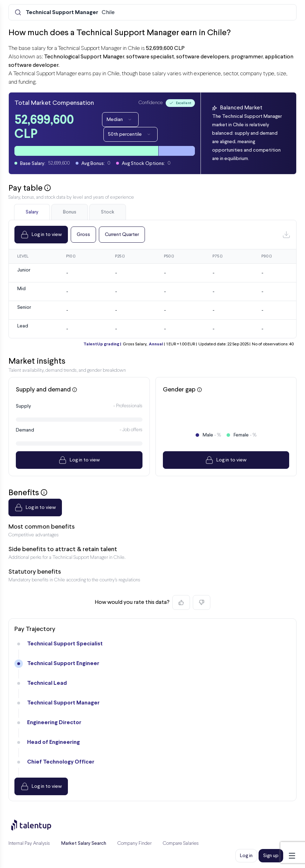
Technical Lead (47, 683)
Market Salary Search (84, 843)
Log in (246, 856)
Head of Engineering (53, 742)
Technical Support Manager (63, 703)
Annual (156, 344)
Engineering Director (54, 723)
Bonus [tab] (70, 212)
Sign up (271, 856)
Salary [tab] (32, 212)
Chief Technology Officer (61, 762)
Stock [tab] (108, 212)
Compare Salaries (181, 844)
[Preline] (37, 825)
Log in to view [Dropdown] (41, 235)
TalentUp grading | (102, 344)
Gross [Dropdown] (83, 235)
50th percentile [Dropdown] (131, 134)
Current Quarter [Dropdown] (122, 235)
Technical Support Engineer (63, 663)
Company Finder (135, 844)
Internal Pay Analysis (29, 844)
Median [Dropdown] (120, 120)
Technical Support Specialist (65, 644)
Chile (70, 13)
